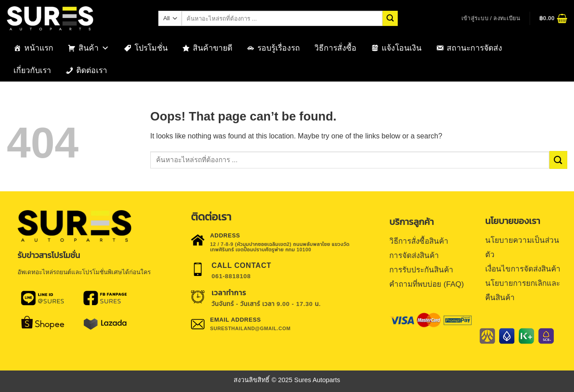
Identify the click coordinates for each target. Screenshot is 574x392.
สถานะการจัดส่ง (474, 48)
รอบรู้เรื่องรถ (279, 48)
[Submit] (390, 18)
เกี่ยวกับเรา (32, 70)
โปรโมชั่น (151, 48)
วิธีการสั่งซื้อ (335, 48)
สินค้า (94, 48)
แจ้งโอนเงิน (402, 48)
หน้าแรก (39, 48)
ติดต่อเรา (92, 70)
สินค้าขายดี (213, 48)
